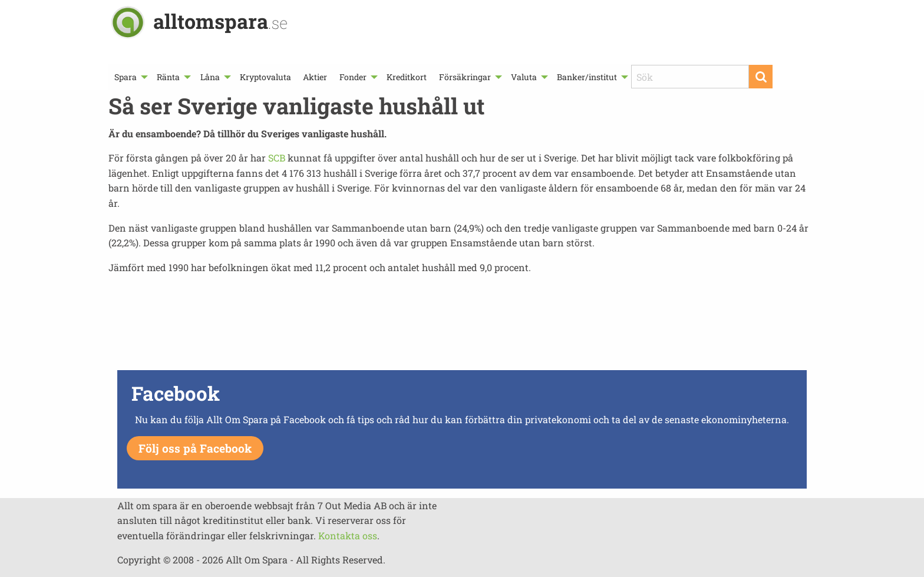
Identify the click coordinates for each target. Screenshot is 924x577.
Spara (126, 77)
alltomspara (220, 21)
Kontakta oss (348, 535)
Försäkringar (465, 77)
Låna (210, 77)
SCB (277, 158)
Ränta (168, 77)
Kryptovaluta (265, 77)
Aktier (315, 77)
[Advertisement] (462, 325)
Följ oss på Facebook (195, 448)
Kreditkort (407, 77)
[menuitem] (130, 77)
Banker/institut (587, 77)
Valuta (524, 77)
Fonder (353, 77)
